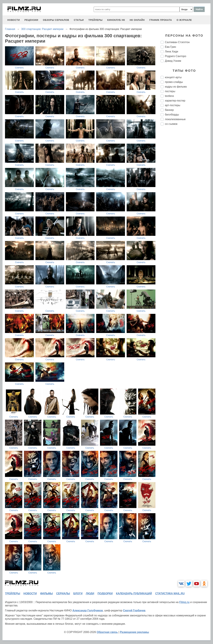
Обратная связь (107, 632)
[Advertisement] (186, 184)
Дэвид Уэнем (173, 61)
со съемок (171, 124)
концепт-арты (173, 77)
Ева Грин (170, 47)
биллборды (172, 115)
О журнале (184, 20)
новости (14, 20)
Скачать (19, 68)
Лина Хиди (172, 52)
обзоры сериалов (56, 20)
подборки (105, 593)
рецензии (31, 20)
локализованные (175, 119)
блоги (78, 593)
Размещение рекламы (135, 632)
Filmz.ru (184, 602)
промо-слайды (174, 82)
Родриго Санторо (176, 56)
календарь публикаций (134, 593)
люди (90, 593)
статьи (79, 20)
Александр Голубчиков (88, 610)
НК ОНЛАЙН (137, 20)
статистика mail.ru (170, 593)
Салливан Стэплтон (177, 42)
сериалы (63, 593)
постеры (170, 91)
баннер (169, 110)
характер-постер (175, 101)
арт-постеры (173, 105)
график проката (161, 20)
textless (169, 96)
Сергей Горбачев (134, 610)
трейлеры (95, 20)
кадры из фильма (176, 87)
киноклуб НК (116, 20)
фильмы (46, 593)
